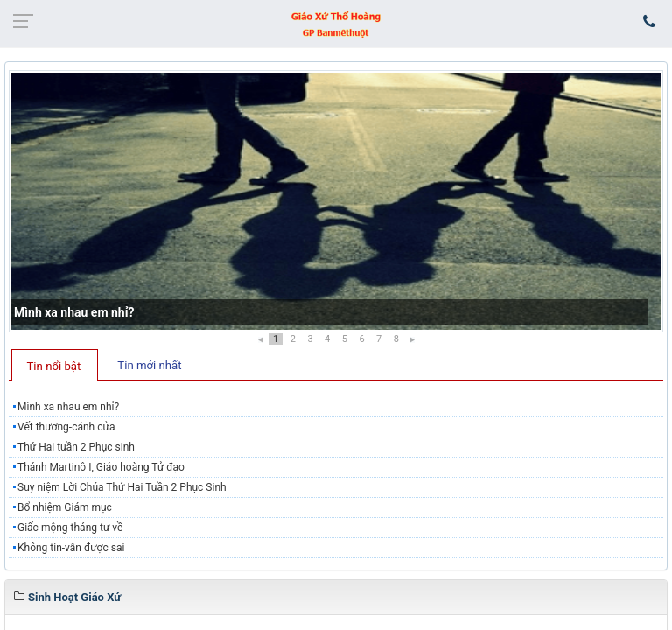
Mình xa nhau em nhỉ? (74, 312)
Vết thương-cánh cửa (66, 427)
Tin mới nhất (149, 365)
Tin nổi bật (54, 366)
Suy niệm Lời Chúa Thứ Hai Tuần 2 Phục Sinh (122, 487)
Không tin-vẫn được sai (71, 548)
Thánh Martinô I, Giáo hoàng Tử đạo (101, 467)
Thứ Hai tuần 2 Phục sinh (76, 447)
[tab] (55, 365)
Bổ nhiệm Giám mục (65, 507)
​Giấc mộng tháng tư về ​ (71, 528)
